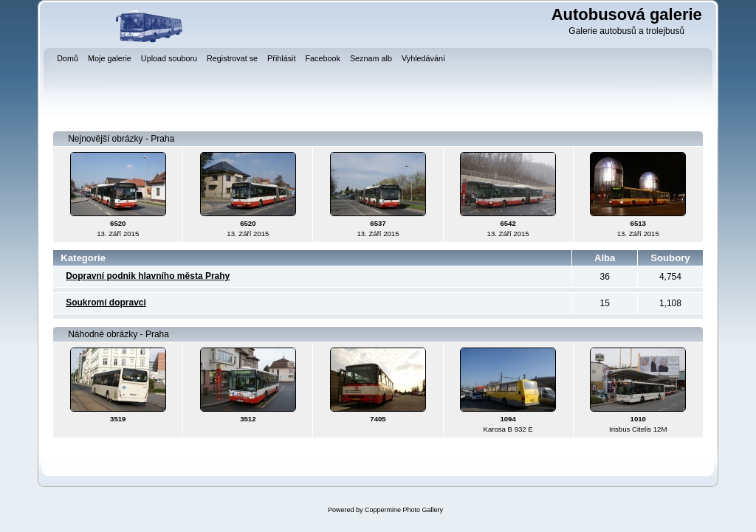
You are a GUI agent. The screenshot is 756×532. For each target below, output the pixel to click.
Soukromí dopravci (106, 303)
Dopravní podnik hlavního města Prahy (148, 276)
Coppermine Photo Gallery (404, 510)
